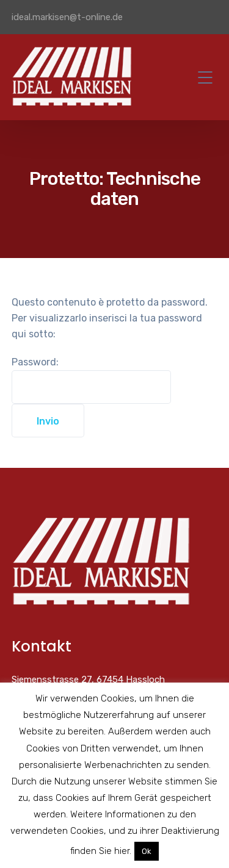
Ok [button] (147, 851)
